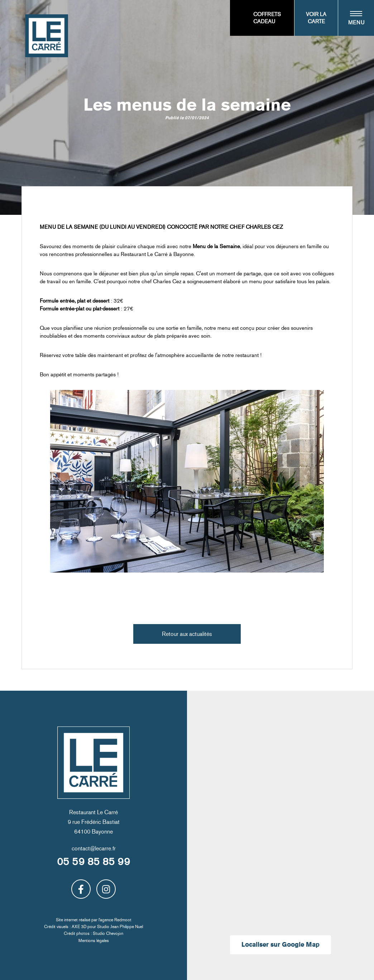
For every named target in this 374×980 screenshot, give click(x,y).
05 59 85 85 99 (93, 862)
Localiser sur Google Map (280, 945)
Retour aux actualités (187, 634)
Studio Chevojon (108, 933)
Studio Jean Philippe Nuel (120, 927)
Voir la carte (316, 18)
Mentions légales (94, 941)
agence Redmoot (116, 920)
